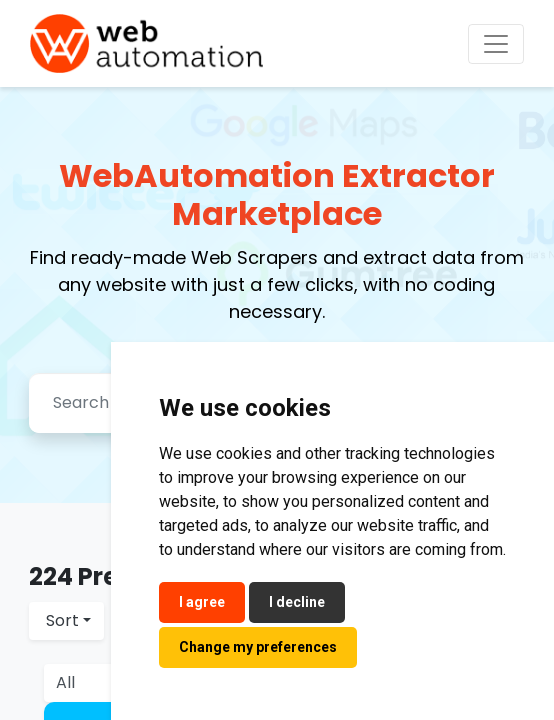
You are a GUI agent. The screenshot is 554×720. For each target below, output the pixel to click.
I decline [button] (297, 602)
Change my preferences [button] (258, 647)
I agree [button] (202, 602)
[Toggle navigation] (496, 44)
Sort (62, 620)
